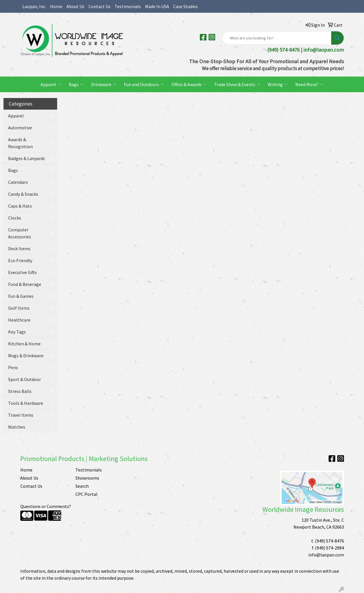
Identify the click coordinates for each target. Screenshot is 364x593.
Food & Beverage (25, 284)
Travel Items (21, 415)
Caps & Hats (20, 206)
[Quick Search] (277, 38)
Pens (13, 367)
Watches (17, 427)
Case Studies (185, 6)
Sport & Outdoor (25, 379)
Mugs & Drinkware (26, 356)
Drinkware (104, 84)
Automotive (20, 128)
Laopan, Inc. (34, 6)
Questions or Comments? (46, 506)
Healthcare (19, 320)
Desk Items (19, 249)
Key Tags (17, 332)
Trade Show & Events (237, 84)
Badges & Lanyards (27, 158)
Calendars (18, 182)
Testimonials (128, 6)
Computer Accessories (20, 233)
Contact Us (99, 6)
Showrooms (87, 478)
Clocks (15, 218)
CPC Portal (86, 494)
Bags (76, 84)
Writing (278, 84)
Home (56, 6)
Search (82, 486)
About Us (75, 6)
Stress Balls (20, 391)
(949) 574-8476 (329, 541)
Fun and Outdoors (144, 84)
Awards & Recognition (20, 143)
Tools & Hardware (26, 403)
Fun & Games (21, 296)
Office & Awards (189, 84)
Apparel (51, 84)
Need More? (309, 84)
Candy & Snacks (23, 194)
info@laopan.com (324, 50)
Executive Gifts (22, 272)
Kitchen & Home (24, 344)
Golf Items (19, 308)
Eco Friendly (20, 260)
